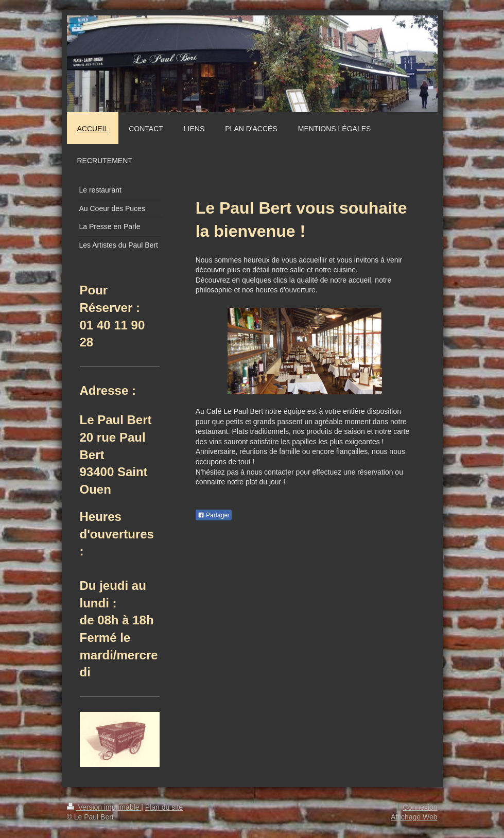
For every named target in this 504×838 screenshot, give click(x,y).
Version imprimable (104, 807)
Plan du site (164, 807)
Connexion (420, 807)
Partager (214, 515)
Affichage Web (414, 817)
